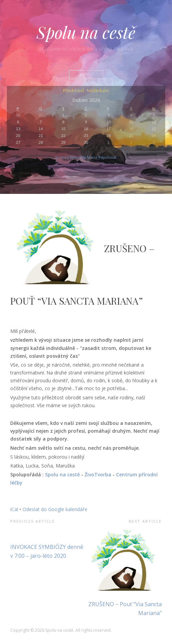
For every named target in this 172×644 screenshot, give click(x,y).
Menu (86, 74)
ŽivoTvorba (98, 474)
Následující (98, 91)
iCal (14, 509)
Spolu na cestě (86, 32)
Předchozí (74, 91)
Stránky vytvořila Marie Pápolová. (86, 157)
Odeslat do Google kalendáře (55, 509)
